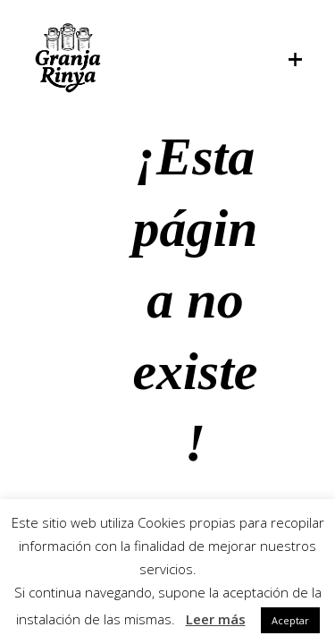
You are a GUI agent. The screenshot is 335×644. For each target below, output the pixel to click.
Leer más (216, 619)
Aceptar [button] (290, 620)
